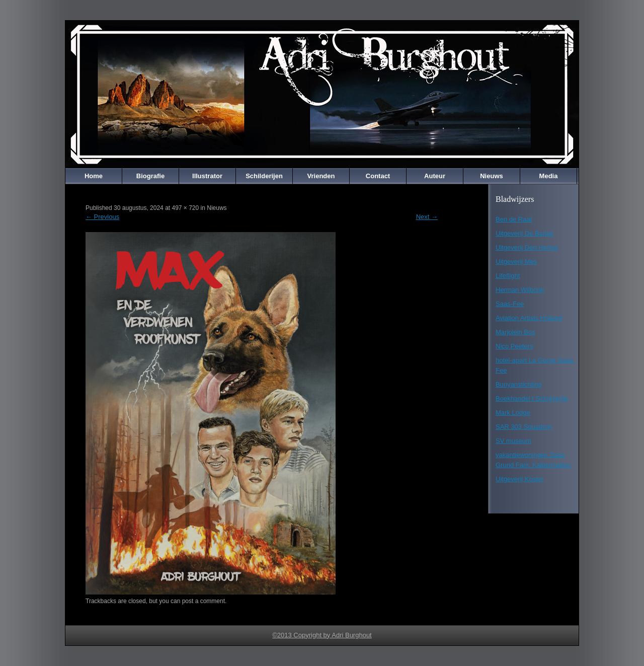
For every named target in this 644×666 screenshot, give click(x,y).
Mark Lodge (513, 413)
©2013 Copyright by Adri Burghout (322, 635)
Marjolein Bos (515, 332)
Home (94, 176)
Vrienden (321, 176)
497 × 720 (185, 208)
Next (427, 217)
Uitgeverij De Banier (525, 233)
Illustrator (207, 176)
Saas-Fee (510, 304)
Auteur (435, 176)
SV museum (513, 441)
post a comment (204, 601)
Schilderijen (264, 176)
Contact (378, 176)
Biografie (150, 176)
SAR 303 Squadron (524, 427)
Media (549, 176)
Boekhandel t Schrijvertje (532, 398)
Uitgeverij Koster (519, 479)
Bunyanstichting (519, 384)
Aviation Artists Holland (529, 318)
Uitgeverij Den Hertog (527, 247)
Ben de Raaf (514, 219)
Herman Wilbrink (520, 290)
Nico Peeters (514, 346)
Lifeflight (508, 276)
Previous (102, 217)
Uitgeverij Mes (516, 262)
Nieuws (492, 176)
